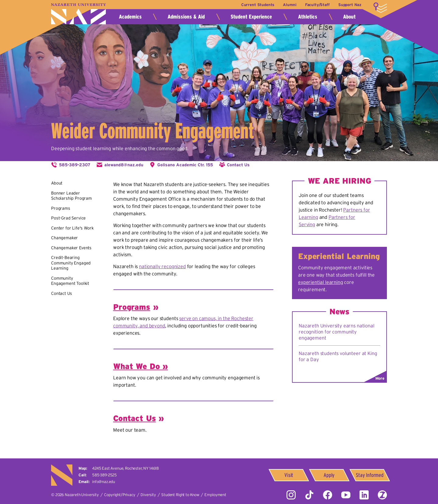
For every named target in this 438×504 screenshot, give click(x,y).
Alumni (290, 5)
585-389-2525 (104, 475)
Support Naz (350, 5)
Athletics (308, 17)
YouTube (346, 495)
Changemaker (64, 238)
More (380, 8)
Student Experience (251, 17)
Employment (215, 495)
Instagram (291, 495)
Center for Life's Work (72, 228)
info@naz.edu (104, 482)
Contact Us (238, 165)
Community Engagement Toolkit (70, 281)
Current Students (258, 5)
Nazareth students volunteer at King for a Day (338, 356)
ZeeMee (382, 495)
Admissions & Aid (186, 17)
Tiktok (309, 495)
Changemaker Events (71, 248)
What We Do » (141, 366)
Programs (61, 208)
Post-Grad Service (68, 218)
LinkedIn (364, 495)
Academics (130, 17)
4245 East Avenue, (125, 468)
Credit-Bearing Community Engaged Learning (71, 263)
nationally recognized (162, 266)
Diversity (148, 495)
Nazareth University (78, 14)
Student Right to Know (180, 495)
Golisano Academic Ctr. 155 (185, 165)
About (349, 17)
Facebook (328, 495)
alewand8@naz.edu (124, 165)
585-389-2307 (75, 165)
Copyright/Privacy (120, 495)
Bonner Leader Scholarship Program (71, 196)
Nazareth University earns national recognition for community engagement (337, 332)
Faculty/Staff (317, 5)
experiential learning (321, 282)
